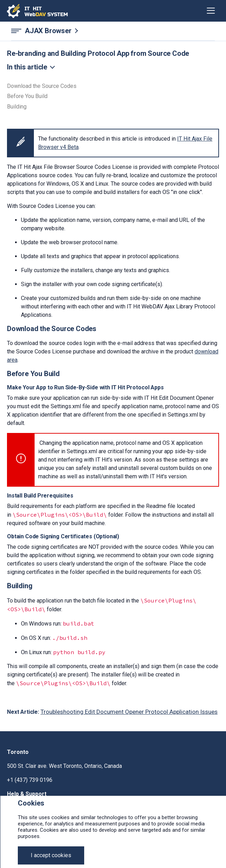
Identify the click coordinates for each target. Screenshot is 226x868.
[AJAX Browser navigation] (113, 31)
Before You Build (27, 96)
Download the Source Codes (42, 86)
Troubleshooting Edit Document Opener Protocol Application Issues (129, 712)
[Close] (51, 855)
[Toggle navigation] (211, 11)
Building (17, 107)
